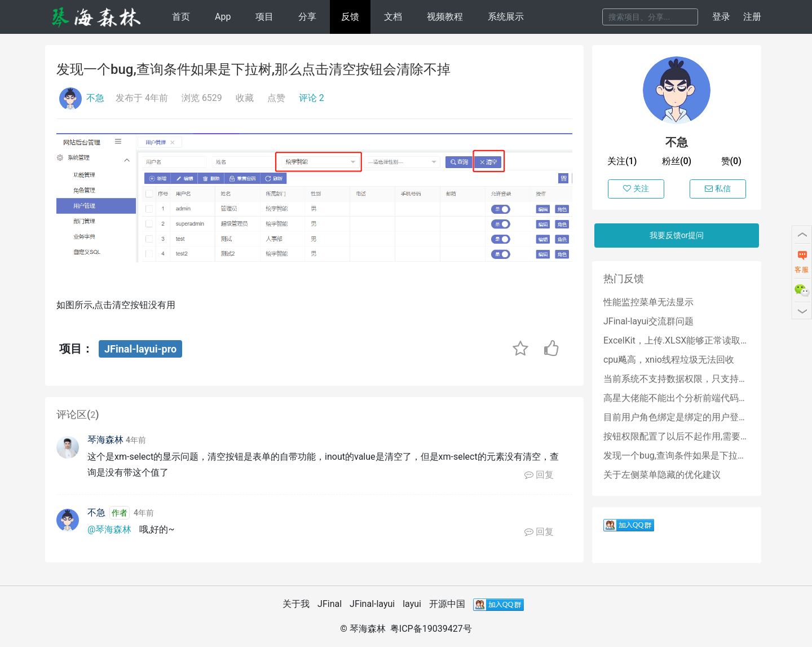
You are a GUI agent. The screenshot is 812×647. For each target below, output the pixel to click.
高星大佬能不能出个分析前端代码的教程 (677, 398)
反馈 (350, 17)
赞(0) (731, 161)
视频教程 (445, 17)
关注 (636, 188)
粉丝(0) (677, 161)
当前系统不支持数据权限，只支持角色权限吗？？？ (677, 379)
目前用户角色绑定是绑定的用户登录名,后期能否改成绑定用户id (677, 417)
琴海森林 (105, 440)
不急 (95, 98)
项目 (264, 17)
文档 (393, 17)
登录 (721, 17)
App (223, 17)
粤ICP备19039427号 (431, 629)
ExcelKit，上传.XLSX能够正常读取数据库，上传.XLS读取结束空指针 (677, 340)
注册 (752, 17)
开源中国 (447, 604)
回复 (539, 475)
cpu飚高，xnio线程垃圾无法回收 (669, 360)
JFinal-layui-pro (140, 349)
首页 (181, 17)
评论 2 (312, 98)
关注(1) (622, 161)
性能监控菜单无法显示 (648, 302)
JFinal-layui (372, 604)
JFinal (330, 604)
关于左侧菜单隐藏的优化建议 (662, 475)
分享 (307, 17)
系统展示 (506, 17)
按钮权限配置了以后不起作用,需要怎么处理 (677, 436)
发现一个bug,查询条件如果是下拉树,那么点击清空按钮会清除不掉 (677, 455)
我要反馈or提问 (677, 235)
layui (412, 604)
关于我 (296, 604)
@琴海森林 (109, 529)
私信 (718, 188)
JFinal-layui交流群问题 (648, 321)
